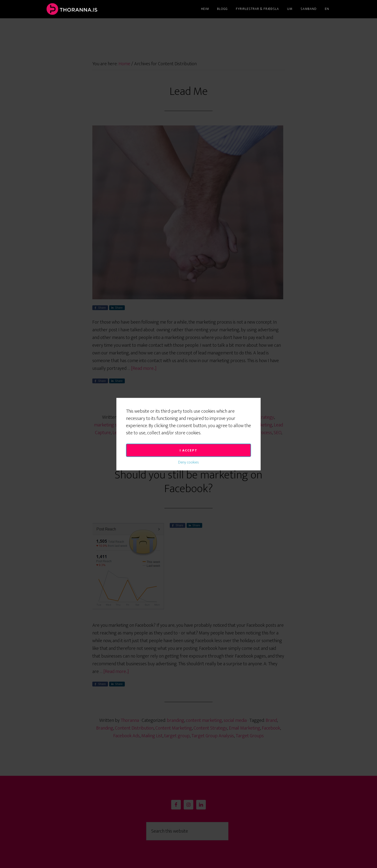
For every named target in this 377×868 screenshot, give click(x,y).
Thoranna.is (88, 9)
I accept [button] (188, 392)
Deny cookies (188, 404)
